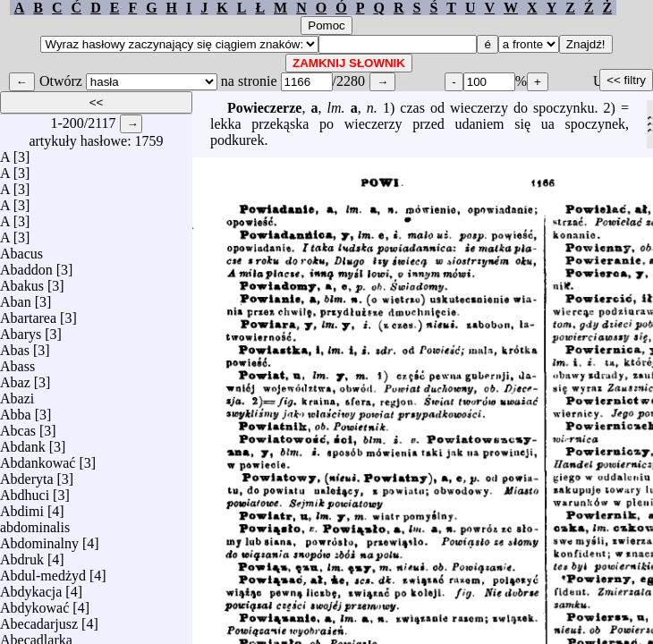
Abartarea (28, 314)
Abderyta (27, 475)
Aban (16, 297)
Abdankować (38, 458)
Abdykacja (31, 587)
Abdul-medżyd (43, 571)
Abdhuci (25, 491)
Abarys (21, 330)
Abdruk (22, 555)
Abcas (18, 426)
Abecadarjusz (39, 619)
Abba (16, 410)
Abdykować (34, 603)
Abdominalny (39, 539)
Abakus (22, 281)
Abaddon (26, 265)
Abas (15, 346)
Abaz (15, 378)
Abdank (23, 442)
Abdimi (22, 507)
